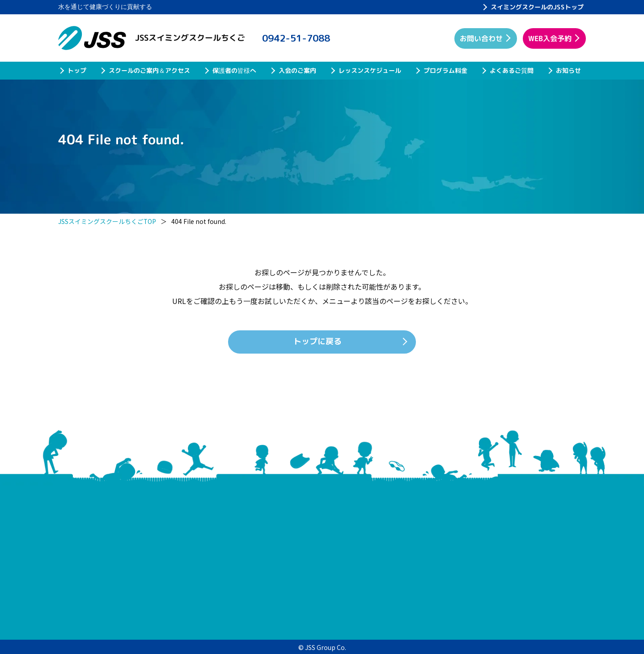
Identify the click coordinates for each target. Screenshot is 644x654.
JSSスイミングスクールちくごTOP (107, 221)
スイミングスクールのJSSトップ (537, 7)
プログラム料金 (445, 70)
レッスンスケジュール (370, 70)
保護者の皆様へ (234, 70)
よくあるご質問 (512, 70)
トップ (77, 70)
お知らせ (568, 70)
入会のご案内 (297, 70)
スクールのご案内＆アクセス (149, 70)
